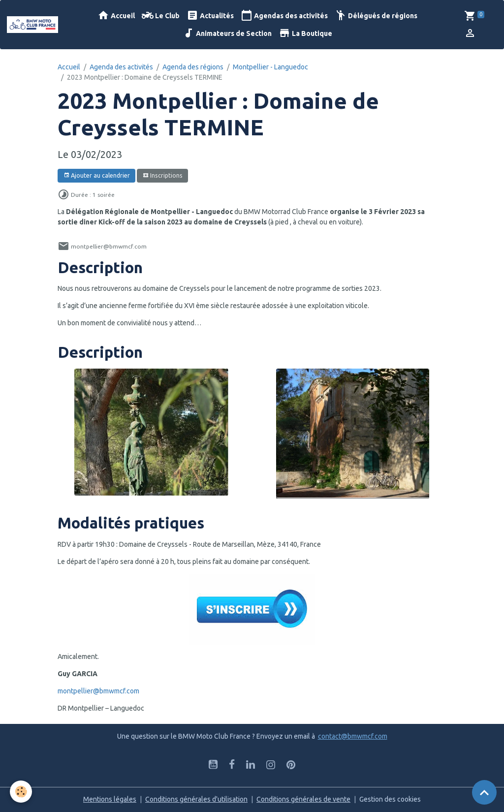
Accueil (116, 16)
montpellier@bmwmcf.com (98, 691)
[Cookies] (21, 792)
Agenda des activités (121, 67)
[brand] (32, 25)
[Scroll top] (484, 792)
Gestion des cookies (390, 799)
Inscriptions (163, 175)
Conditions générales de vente (303, 799)
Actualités (210, 16)
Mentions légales (110, 799)
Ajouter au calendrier (97, 175)
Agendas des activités (284, 16)
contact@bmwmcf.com (353, 736)
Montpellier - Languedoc (270, 67)
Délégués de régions (376, 16)
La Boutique (305, 33)
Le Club (161, 16)
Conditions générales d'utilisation (196, 799)
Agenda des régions (193, 67)
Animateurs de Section (227, 33)
